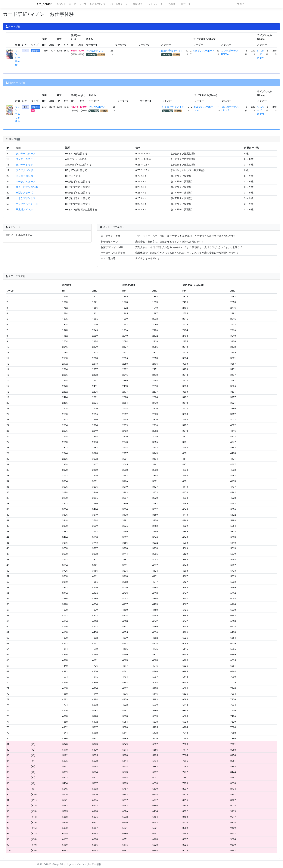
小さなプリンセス (26, 198)
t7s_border (44, 4)
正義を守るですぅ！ (172, 51)
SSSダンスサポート (204, 51)
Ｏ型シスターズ (24, 193)
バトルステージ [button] (119, 4)
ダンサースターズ (26, 154)
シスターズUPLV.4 (261, 54)
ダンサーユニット (26, 159)
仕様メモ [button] (138, 4)
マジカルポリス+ (98, 107)
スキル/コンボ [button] (98, 4)
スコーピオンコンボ (27, 187)
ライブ (83, 4)
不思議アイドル (24, 210)
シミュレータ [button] (156, 4)
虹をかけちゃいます (173, 107)
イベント (61, 4)
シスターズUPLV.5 (261, 110)
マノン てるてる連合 (17, 114)
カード (72, 4)
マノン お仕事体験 (17, 58)
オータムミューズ (26, 182)
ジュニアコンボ (24, 176)
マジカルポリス (94, 51)
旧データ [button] (186, 4)
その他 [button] (172, 4)
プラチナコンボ (24, 170)
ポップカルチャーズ (27, 204)
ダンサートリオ (24, 165)
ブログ (241, 4)
